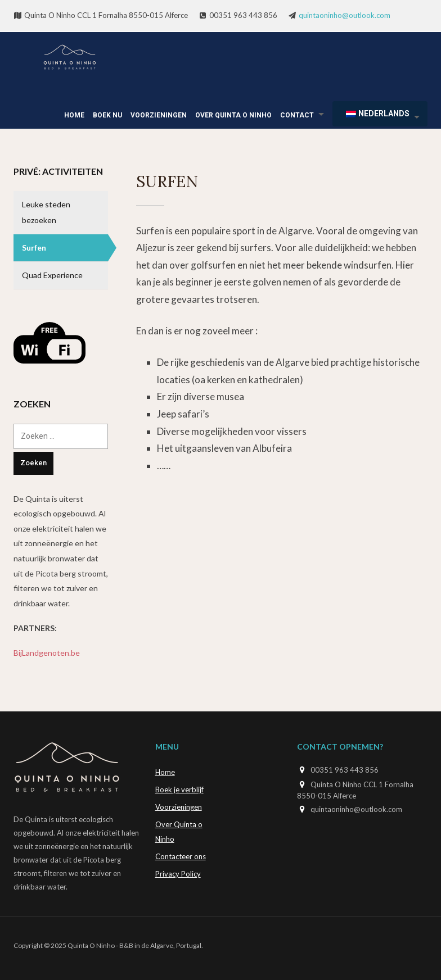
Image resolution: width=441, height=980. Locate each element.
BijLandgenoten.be (47, 653)
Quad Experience (52, 275)
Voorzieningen (159, 115)
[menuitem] (380, 114)
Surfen (34, 248)
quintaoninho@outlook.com (345, 15)
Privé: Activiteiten (58, 171)
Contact (297, 115)
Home (74, 115)
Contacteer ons (181, 856)
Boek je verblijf (179, 790)
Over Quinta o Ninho (233, 115)
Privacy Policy (178, 874)
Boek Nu (107, 115)
